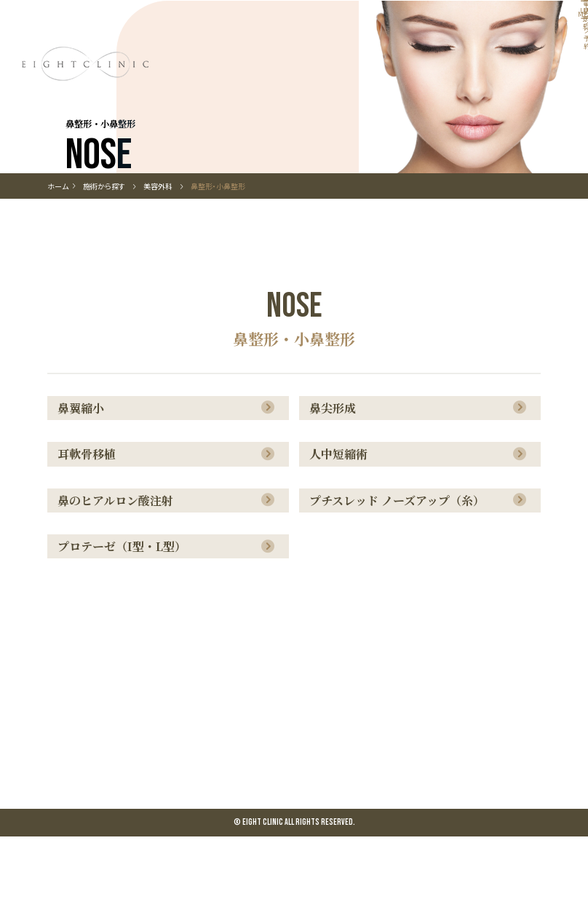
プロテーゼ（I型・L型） (126, 626)
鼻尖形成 (337, 475)
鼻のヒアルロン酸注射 (120, 575)
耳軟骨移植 (91, 525)
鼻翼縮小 (85, 475)
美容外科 (158, 251)
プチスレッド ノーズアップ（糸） (401, 575)
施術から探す (113, 251)
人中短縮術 (343, 525)
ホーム (58, 251)
